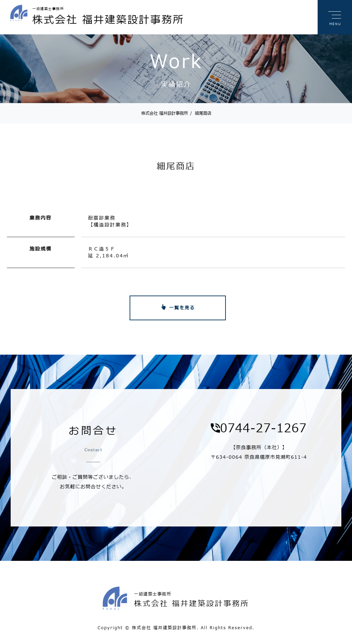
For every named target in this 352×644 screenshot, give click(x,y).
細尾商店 (201, 113)
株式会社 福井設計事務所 (165, 113)
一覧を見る (182, 308)
